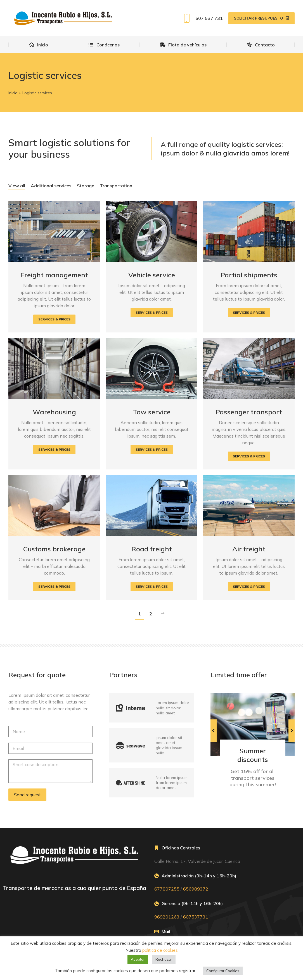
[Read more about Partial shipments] (249, 313)
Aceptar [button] (138, 959)
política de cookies (160, 950)
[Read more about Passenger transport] (249, 456)
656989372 (196, 889)
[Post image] (54, 232)
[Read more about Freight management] (54, 319)
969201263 (167, 917)
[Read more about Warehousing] (54, 450)
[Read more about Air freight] (249, 587)
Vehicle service (152, 275)
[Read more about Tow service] (152, 450)
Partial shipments (249, 275)
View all (17, 186)
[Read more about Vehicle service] (152, 313)
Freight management (54, 275)
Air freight (249, 549)
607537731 (196, 917)
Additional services (51, 186)
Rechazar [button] (164, 959)
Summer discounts (253, 755)
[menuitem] (38, 45)
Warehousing (54, 412)
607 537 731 (202, 18)
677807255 (167, 889)
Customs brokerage (54, 549)
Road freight (152, 549)
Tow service (152, 412)
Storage (86, 186)
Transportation (116, 186)
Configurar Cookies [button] (223, 971)
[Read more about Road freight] (152, 587)
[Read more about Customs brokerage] (54, 587)
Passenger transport (249, 412)
